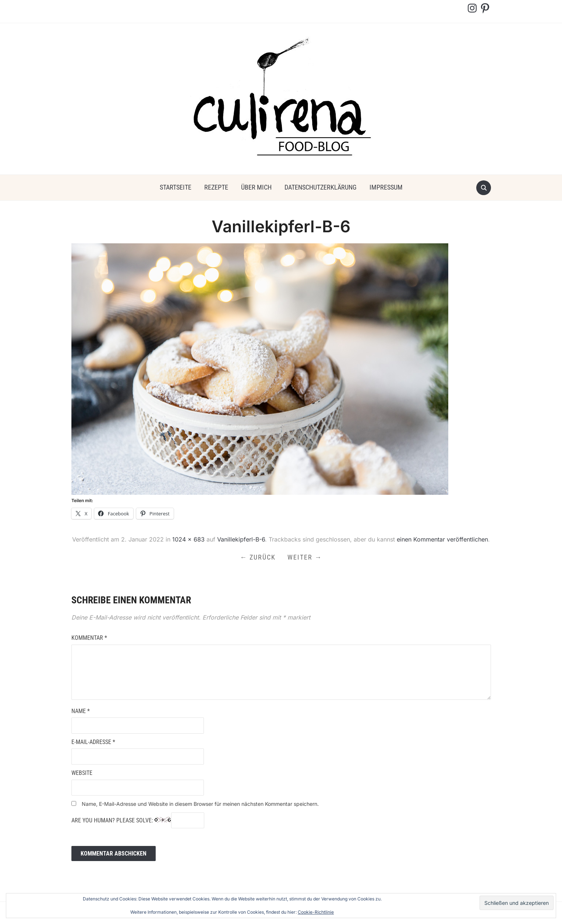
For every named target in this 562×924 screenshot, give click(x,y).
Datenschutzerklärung (321, 187)
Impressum (386, 187)
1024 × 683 (188, 539)
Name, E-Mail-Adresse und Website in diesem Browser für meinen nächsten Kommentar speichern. (200, 804)
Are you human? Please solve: (138, 821)
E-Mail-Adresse (93, 742)
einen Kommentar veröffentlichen (442, 539)
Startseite (176, 187)
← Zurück (258, 557)
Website (82, 773)
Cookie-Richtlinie (316, 912)
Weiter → (305, 557)
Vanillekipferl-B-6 (241, 539)
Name (81, 711)
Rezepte (216, 187)
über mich (256, 187)
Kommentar (89, 638)
